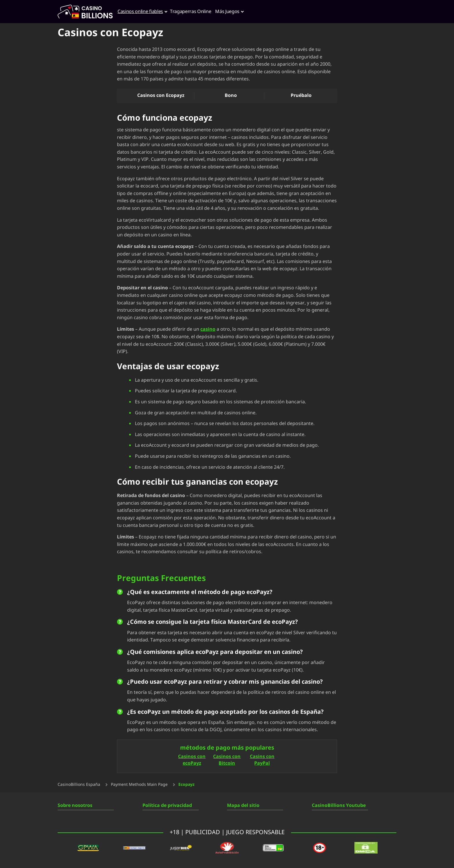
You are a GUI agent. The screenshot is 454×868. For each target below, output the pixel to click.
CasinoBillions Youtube (339, 806)
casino (208, 329)
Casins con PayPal (262, 760)
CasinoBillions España (79, 785)
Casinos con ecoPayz (192, 760)
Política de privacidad (167, 806)
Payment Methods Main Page (139, 785)
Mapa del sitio (243, 806)
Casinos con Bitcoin (227, 760)
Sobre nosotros (75, 806)
